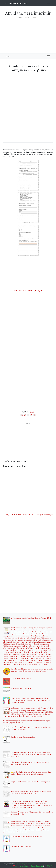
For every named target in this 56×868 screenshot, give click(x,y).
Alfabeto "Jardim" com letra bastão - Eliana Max (27, 836)
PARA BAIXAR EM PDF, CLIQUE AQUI (28, 291)
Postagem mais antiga (44, 515)
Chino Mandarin (37, 866)
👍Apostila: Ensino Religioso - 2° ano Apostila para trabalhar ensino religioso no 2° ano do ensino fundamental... (31, 773)
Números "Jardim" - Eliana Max (21, 846)
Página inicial (30, 515)
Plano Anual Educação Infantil (21, 688)
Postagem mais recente (13, 515)
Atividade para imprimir (16, 3)
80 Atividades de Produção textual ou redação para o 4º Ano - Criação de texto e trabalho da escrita (31, 792)
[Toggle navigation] (49, 3)
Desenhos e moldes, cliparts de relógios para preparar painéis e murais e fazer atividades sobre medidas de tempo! (32, 670)
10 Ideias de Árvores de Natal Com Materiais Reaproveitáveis (31, 618)
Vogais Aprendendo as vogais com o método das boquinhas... (31, 782)
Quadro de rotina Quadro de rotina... (23, 737)
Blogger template (22, 866)
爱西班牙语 (49, 866)
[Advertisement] (28, 34)
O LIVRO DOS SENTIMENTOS (21, 679)
